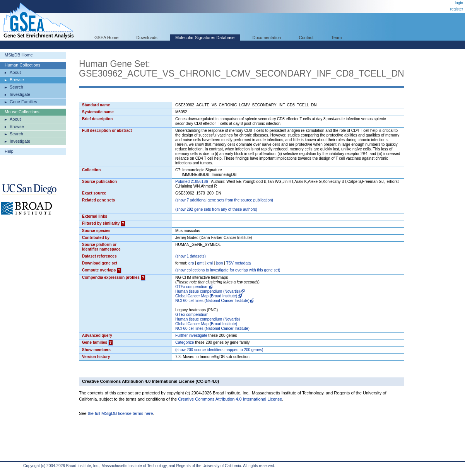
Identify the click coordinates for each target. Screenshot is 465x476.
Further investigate (191, 335)
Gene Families (23, 102)
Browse (17, 80)
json (219, 263)
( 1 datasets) (191, 256)
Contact (306, 38)
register (457, 9)
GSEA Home (106, 38)
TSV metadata (238, 263)
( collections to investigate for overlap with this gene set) (228, 270)
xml (210, 263)
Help (9, 151)
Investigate (20, 94)
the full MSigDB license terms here (121, 413)
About (15, 72)
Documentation (267, 38)
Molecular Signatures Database (205, 38)
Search (16, 87)
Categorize (185, 342)
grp (191, 263)
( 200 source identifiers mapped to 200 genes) (219, 350)
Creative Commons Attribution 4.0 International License (230, 399)
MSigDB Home (19, 55)
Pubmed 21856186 (192, 182)
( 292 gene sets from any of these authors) (216, 209)
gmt (201, 263)
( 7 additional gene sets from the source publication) (224, 200)
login (459, 3)
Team (337, 38)
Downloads (147, 38)
